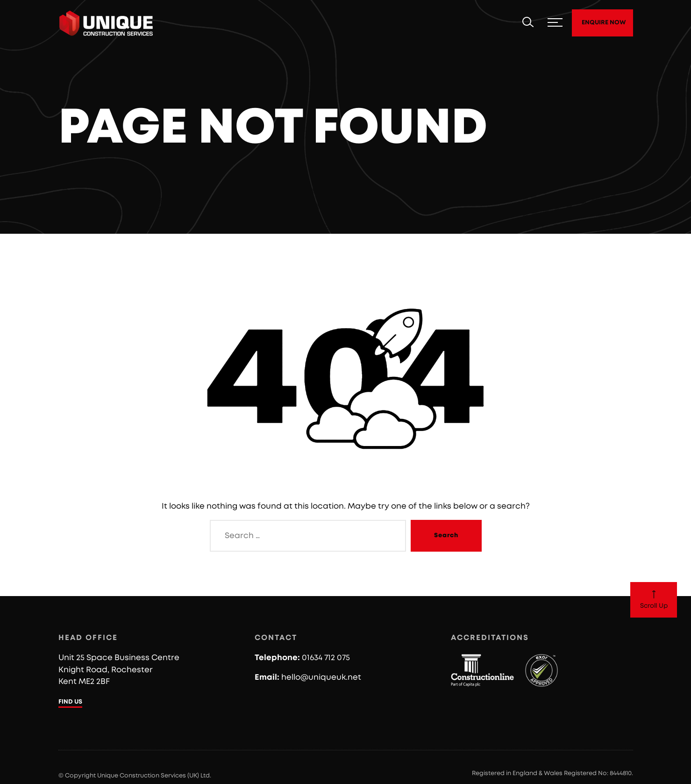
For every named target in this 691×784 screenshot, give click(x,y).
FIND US (70, 702)
